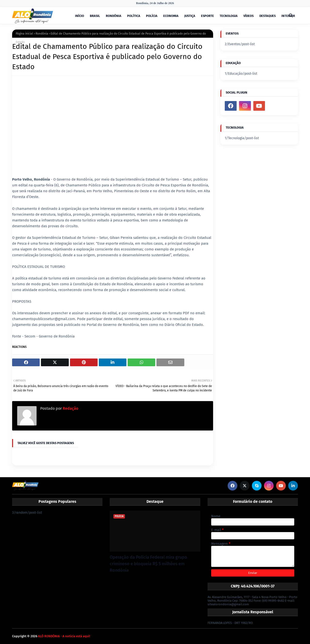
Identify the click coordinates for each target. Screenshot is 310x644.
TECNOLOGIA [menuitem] (229, 16)
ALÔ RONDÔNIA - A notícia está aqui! (64, 636)
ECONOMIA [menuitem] (171, 16)
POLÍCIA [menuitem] (152, 16)
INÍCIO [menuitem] (80, 16)
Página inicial (24, 34)
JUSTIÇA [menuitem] (190, 16)
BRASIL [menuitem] (95, 16)
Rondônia (42, 34)
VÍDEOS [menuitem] (248, 16)
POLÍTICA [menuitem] (134, 16)
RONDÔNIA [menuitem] (114, 16)
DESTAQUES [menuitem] (267, 16)
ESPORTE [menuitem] (207, 16)
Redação (70, 408)
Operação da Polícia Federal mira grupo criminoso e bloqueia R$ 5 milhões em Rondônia (148, 564)
